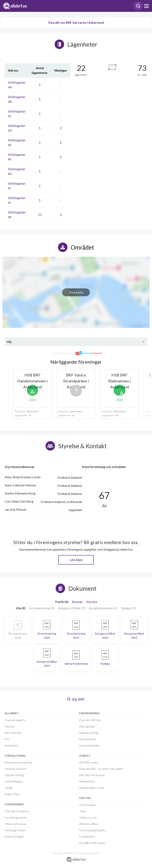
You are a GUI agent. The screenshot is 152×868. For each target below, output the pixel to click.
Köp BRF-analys (89, 762)
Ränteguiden (87, 726)
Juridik (9, 788)
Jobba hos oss (88, 818)
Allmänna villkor (89, 824)
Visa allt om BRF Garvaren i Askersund (76, 22)
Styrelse (92, 602)
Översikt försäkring (17, 811)
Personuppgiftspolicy (92, 830)
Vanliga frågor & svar (92, 788)
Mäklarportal (87, 781)
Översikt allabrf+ (15, 720)
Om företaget (88, 805)
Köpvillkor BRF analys (92, 843)
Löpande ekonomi (16, 769)
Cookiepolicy (87, 836)
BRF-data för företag (92, 775)
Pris (7, 739)
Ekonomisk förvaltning (18, 762)
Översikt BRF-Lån (90, 720)
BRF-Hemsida (13, 733)
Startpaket (11, 745)
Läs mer (76, 560)
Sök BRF (76, 699)
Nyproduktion (88, 739)
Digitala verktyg (14, 775)
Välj (9, 342)
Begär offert (12, 794)
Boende (77, 602)
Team (83, 811)
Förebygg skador (15, 830)
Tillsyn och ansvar (16, 824)
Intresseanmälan (90, 745)
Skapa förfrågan (14, 836)
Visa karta (76, 292)
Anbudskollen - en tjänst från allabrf (101, 769)
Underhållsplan (14, 781)
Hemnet (10, 726)
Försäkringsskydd (16, 818)
